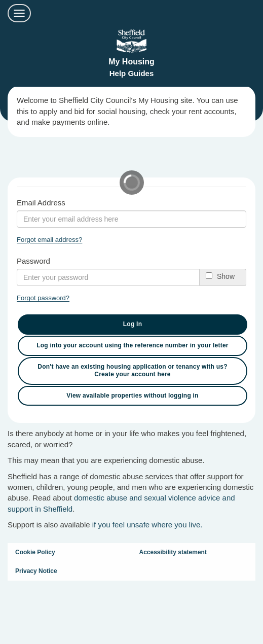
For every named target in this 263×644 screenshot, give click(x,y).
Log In (133, 324)
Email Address (41, 203)
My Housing (131, 62)
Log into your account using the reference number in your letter (133, 345)
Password (33, 261)
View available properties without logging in (132, 396)
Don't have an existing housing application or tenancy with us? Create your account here (132, 371)
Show (226, 276)
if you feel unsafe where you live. (147, 525)
